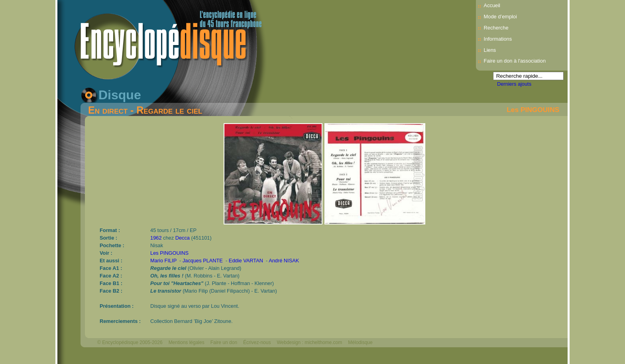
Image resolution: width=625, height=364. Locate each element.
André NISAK (284, 261)
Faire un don (224, 342)
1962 (156, 238)
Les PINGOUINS (533, 110)
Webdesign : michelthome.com (309, 342)
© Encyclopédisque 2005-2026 (130, 342)
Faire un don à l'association (515, 61)
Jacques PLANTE (203, 261)
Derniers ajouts (514, 84)
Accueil (492, 5)
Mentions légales (187, 342)
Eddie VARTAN (246, 261)
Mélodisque (360, 342)
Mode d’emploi (500, 17)
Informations (498, 39)
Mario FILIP (163, 261)
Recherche (496, 28)
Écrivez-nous (257, 342)
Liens (490, 50)
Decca (183, 238)
